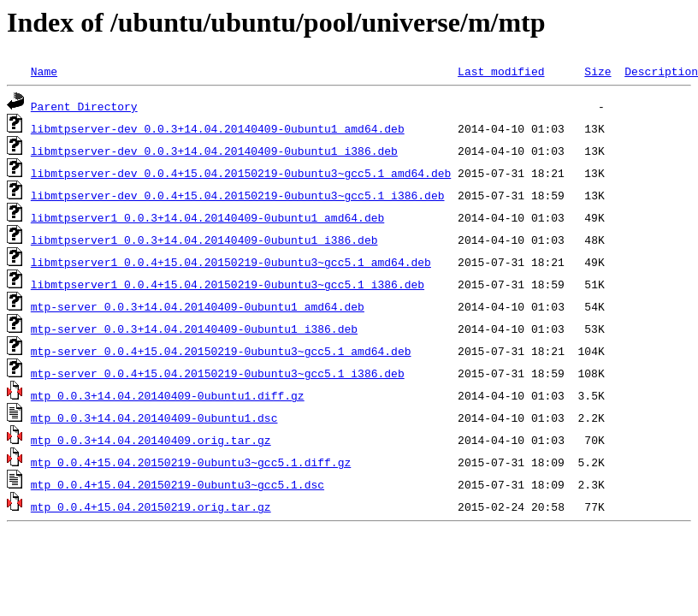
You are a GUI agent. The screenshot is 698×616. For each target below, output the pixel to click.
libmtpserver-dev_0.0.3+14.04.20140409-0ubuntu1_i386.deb (214, 151)
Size (597, 71)
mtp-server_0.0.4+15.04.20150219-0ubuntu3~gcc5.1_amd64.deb (221, 351)
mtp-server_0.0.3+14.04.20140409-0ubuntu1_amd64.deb (198, 306)
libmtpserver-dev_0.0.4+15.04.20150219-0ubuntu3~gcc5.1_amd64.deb (241, 173)
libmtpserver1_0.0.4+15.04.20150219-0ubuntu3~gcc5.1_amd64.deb (231, 262)
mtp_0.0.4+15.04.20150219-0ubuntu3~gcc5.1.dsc (177, 484)
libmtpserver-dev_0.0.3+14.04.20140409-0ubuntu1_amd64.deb (218, 128)
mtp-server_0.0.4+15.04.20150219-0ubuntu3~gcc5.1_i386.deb (218, 373)
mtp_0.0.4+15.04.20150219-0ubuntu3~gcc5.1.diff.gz (191, 462)
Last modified (501, 71)
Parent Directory (84, 106)
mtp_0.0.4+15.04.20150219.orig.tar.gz (151, 506)
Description (661, 71)
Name (44, 71)
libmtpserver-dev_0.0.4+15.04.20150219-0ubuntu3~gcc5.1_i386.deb (238, 195)
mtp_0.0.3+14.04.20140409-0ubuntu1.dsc (154, 418)
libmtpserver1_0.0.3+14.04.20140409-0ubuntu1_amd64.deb (207, 217)
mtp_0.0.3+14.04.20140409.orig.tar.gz (151, 440)
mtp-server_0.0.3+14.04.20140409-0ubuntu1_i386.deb (194, 329)
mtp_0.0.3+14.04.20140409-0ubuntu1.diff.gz (168, 395)
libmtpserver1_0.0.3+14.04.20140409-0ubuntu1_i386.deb (204, 240)
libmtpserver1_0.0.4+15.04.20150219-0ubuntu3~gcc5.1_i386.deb (228, 284)
